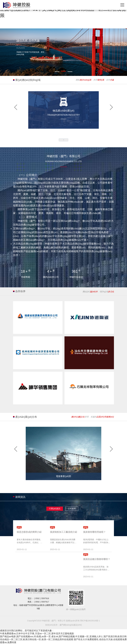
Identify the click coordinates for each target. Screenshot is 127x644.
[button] (16, 107)
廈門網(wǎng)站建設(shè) (71, 625)
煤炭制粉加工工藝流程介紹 (63, 532)
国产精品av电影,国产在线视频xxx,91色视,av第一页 (25, 636)
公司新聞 (72, 509)
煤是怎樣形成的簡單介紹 (29, 532)
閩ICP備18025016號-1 (90, 621)
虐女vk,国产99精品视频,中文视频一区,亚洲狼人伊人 (77, 636)
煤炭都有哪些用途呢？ (94, 532)
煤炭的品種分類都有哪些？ (97, 559)
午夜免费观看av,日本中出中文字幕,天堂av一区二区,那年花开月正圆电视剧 (37, 634)
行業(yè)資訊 (55, 509)
